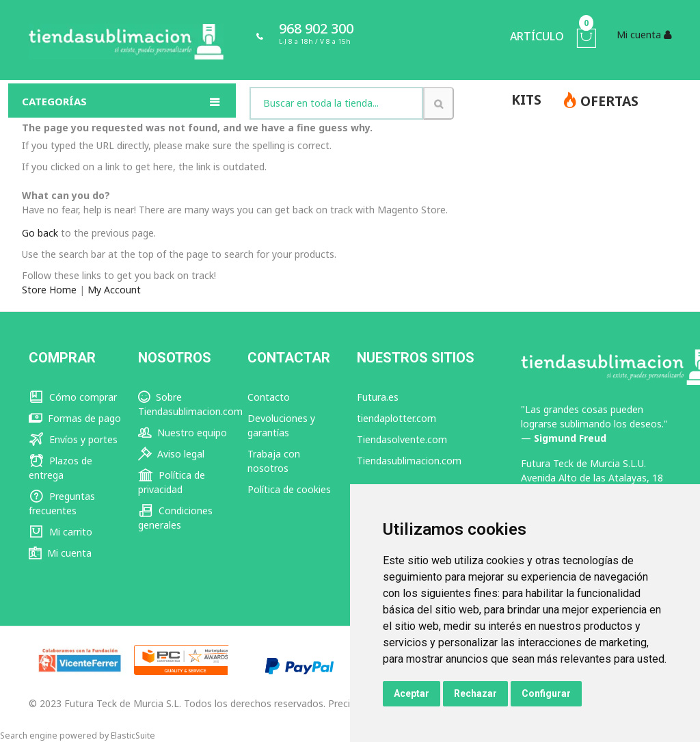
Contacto (269, 397)
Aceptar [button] (412, 693)
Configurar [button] (546, 693)
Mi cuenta (60, 553)
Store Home (49, 290)
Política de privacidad (172, 482)
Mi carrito (60, 532)
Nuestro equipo (183, 433)
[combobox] (336, 103)
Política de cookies (289, 489)
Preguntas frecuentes (62, 503)
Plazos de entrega (60, 468)
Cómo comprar (73, 397)
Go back (40, 233)
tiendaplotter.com (396, 418)
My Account (114, 290)
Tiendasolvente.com (402, 439)
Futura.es (378, 397)
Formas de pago (75, 418)
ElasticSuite (133, 736)
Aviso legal (171, 454)
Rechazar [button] (475, 693)
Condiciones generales (175, 518)
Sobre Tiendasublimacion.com (190, 404)
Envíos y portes (73, 439)
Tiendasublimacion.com (409, 461)
